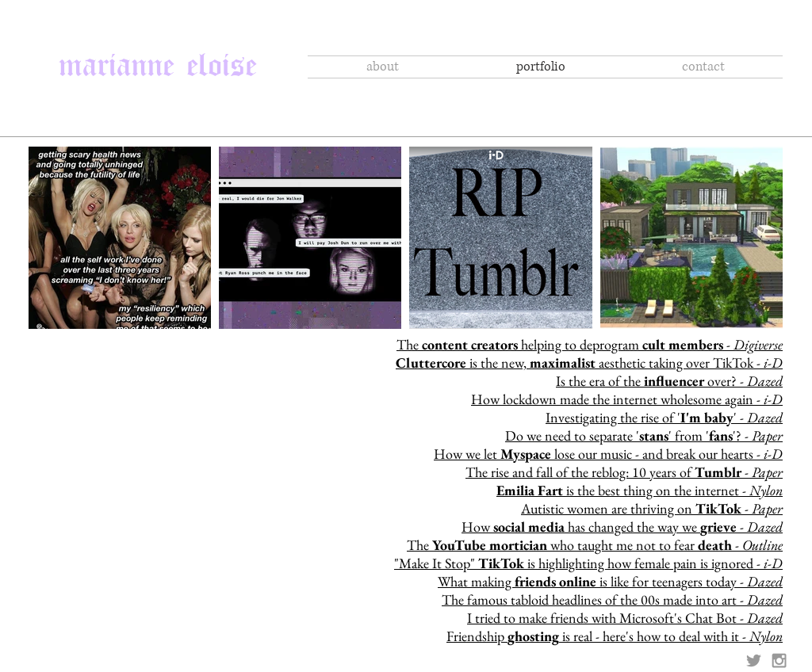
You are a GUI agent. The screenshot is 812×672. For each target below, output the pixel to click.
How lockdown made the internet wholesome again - (627, 399)
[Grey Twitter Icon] (754, 661)
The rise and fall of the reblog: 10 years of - (624, 472)
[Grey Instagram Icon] (779, 661)
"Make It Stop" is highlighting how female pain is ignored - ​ (588, 563)
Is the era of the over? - (669, 381)
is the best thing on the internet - (640, 490)
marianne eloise (158, 58)
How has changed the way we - (622, 527)
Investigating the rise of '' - (664, 417)
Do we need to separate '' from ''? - (644, 435)
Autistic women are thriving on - (652, 508)
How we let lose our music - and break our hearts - (608, 454)
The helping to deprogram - (590, 344)
